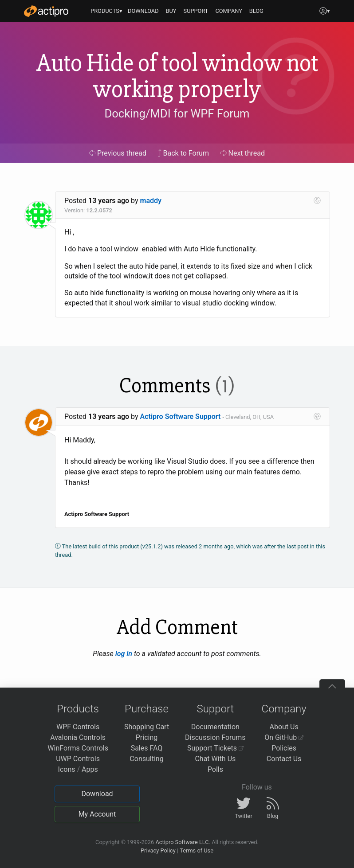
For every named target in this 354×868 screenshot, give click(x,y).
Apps (90, 769)
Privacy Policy (158, 850)
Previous (118, 153)
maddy (151, 201)
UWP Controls (78, 759)
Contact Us (284, 759)
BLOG (256, 11)
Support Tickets (215, 748)
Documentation (215, 727)
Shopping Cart (147, 727)
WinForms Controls (78, 748)
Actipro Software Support (181, 416)
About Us (284, 727)
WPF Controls (78, 727)
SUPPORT (196, 11)
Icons (67, 769)
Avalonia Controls (78, 737)
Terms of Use (197, 850)
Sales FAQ (147, 748)
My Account (97, 814)
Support (215, 709)
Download (97, 794)
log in (124, 654)
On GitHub (284, 737)
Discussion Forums (215, 737)
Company (284, 709)
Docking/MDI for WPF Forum (177, 113)
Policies (284, 748)
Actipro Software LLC (182, 842)
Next (243, 153)
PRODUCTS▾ (106, 11)
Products (78, 709)
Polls (215, 769)
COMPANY (229, 11)
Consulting (146, 759)
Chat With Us (215, 759)
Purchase (147, 709)
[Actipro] (46, 11)
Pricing (147, 737)
